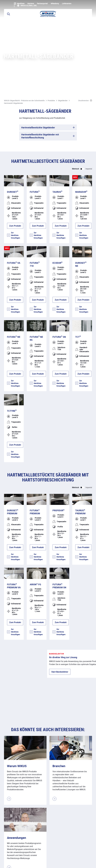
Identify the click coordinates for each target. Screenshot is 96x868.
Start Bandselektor (18, 598)
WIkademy (55, 4)
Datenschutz (23, 863)
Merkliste (19, 4)
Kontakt (44, 863)
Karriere (31, 4)
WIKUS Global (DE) (29, 6)
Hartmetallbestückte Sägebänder (38, 31)
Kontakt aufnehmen (81, 802)
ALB (35, 863)
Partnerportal (42, 4)
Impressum (9, 863)
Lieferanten (67, 4)
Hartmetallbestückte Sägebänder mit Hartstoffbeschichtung (40, 40)
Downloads (56, 863)
